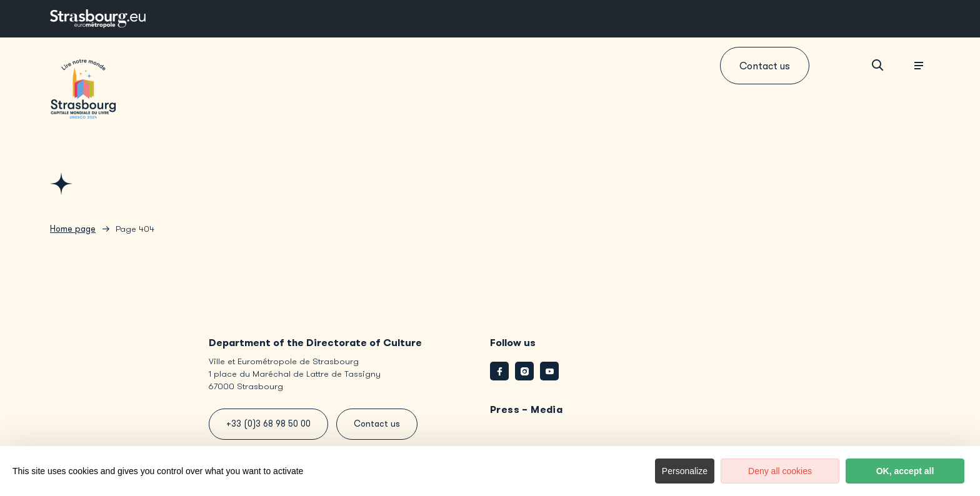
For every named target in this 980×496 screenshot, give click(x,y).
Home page (73, 229)
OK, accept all (905, 471)
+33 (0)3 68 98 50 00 (268, 424)
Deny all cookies (780, 471)
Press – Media (526, 409)
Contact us (765, 66)
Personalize (685, 471)
